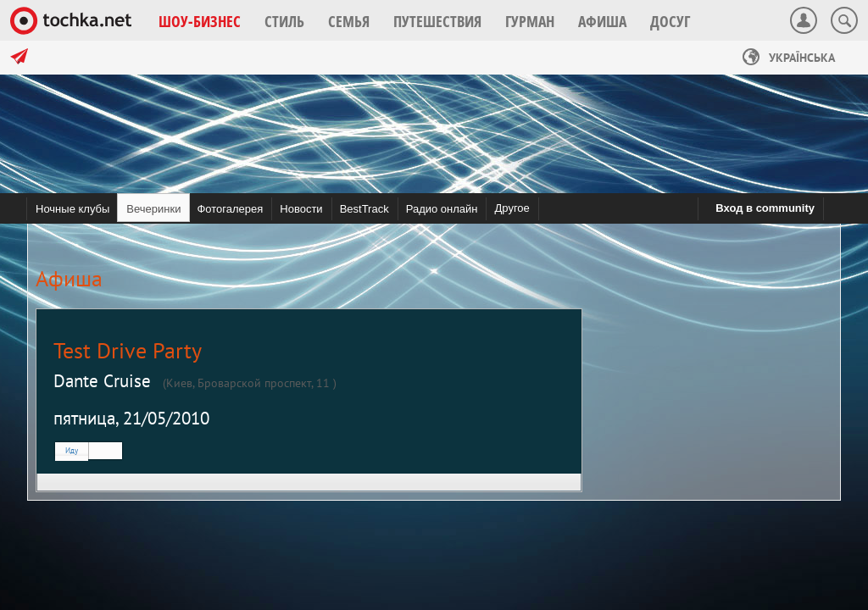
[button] (200, 21)
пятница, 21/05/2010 (131, 418)
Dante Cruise (102, 381)
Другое (512, 208)
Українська (789, 58)
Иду (72, 450)
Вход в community (765, 208)
